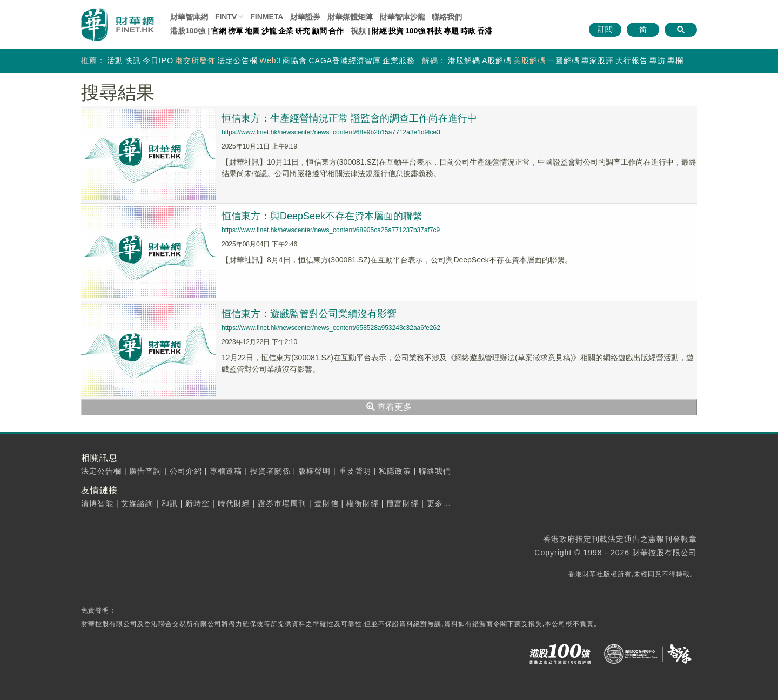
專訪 (658, 60)
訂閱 (605, 29)
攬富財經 (403, 503)
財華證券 (305, 17)
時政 (468, 31)
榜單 (236, 31)
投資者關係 (270, 471)
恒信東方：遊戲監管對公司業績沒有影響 (309, 314)
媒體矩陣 (350, 17)
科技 (434, 31)
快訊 (133, 60)
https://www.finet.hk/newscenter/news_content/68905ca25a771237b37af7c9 (331, 230)
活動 (115, 60)
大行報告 (632, 60)
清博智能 (97, 503)
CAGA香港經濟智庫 (345, 60)
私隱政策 (395, 471)
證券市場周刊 (282, 503)
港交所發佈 (195, 60)
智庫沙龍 (403, 17)
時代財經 (234, 503)
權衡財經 (363, 503)
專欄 (675, 60)
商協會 (295, 60)
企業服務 (399, 60)
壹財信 (327, 503)
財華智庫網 (189, 17)
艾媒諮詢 (137, 503)
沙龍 (269, 31)
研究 (303, 31)
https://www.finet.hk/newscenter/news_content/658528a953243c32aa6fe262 (331, 328)
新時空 (197, 503)
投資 (396, 31)
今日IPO (158, 60)
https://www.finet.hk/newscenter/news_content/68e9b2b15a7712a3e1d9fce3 (331, 132)
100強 (415, 31)
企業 (286, 31)
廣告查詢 (145, 471)
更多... (439, 503)
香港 (485, 31)
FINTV (226, 17)
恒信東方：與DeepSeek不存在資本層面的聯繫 (322, 216)
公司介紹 (186, 471)
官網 (219, 31)
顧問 (319, 31)
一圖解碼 (564, 60)
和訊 (170, 503)
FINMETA (267, 17)
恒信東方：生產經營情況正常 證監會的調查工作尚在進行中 (349, 118)
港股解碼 (464, 60)
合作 (336, 31)
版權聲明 (314, 471)
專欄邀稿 (226, 471)
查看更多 (389, 407)
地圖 (252, 31)
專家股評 (598, 60)
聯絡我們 (447, 17)
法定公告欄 (237, 60)
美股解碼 (529, 60)
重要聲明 (355, 471)
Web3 (270, 60)
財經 (379, 31)
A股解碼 (497, 60)
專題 (451, 31)
